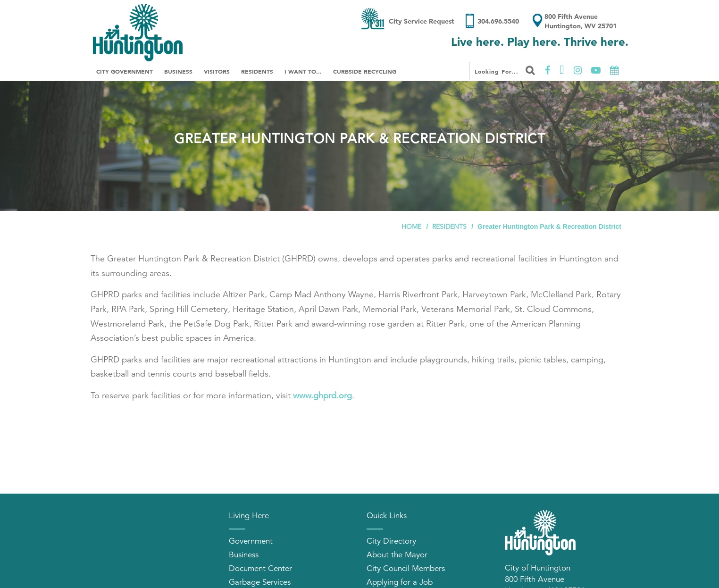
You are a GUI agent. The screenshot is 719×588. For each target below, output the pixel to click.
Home (411, 227)
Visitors (217, 71)
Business (178, 71)
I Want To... (303, 71)
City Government (125, 71)
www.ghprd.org (322, 395)
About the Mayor (397, 555)
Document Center (260, 568)
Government (251, 541)
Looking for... (505, 70)
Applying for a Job (400, 582)
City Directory (391, 541)
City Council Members (406, 568)
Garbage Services (260, 582)
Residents (257, 71)
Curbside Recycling (365, 71)
